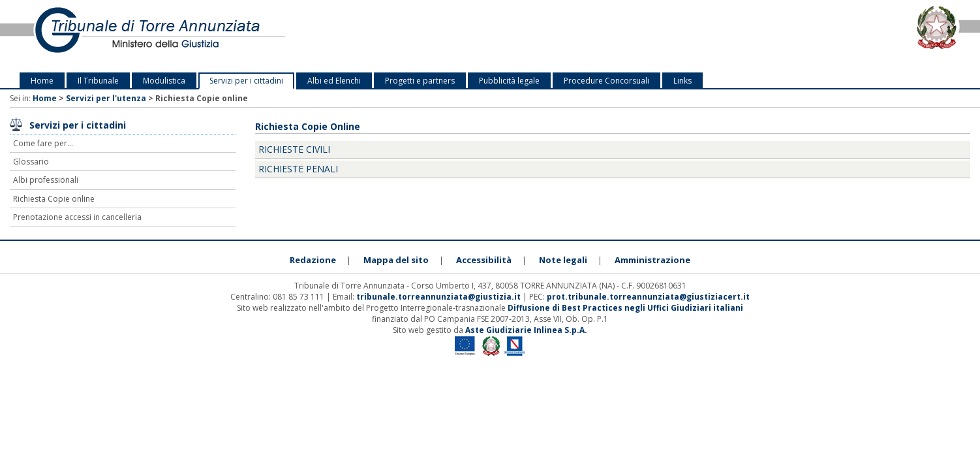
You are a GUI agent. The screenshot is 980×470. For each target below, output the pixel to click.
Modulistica (164, 81)
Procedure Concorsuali (606, 81)
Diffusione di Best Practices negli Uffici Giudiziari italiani (625, 308)
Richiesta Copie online (54, 199)
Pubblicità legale (509, 81)
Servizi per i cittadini (246, 81)
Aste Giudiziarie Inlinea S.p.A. (526, 330)
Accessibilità (484, 260)
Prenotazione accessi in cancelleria (77, 217)
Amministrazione (652, 260)
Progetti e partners (420, 81)
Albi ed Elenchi (334, 81)
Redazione (313, 260)
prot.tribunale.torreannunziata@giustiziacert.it (648, 297)
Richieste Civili (294, 149)
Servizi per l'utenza (106, 98)
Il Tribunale (98, 81)
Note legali (563, 260)
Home (42, 81)
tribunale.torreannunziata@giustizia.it (439, 297)
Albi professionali (46, 180)
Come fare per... (43, 143)
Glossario (31, 162)
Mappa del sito (396, 260)
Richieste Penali (298, 169)
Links (682, 81)
